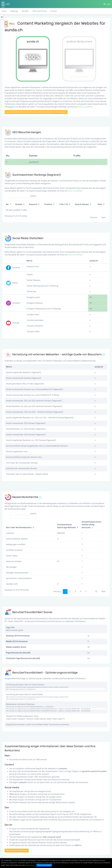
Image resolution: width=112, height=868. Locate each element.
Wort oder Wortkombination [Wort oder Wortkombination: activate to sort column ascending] (19, 527)
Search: (23, 198)
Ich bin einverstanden (44, 865)
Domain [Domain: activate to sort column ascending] (19, 204)
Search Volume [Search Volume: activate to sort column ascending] (82, 204)
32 (96, 591)
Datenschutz (30, 865)
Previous (94, 217)
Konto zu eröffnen (86, 107)
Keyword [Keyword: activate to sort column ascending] (33, 204)
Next (103, 217)
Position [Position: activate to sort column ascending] (48, 204)
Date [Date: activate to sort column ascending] (100, 204)
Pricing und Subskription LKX (17, 851)
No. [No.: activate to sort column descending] (7, 204)
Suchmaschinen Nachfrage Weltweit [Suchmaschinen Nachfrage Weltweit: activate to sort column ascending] (66, 526)
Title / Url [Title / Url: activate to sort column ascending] (64, 204)
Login (107, 4)
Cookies (15, 860)
